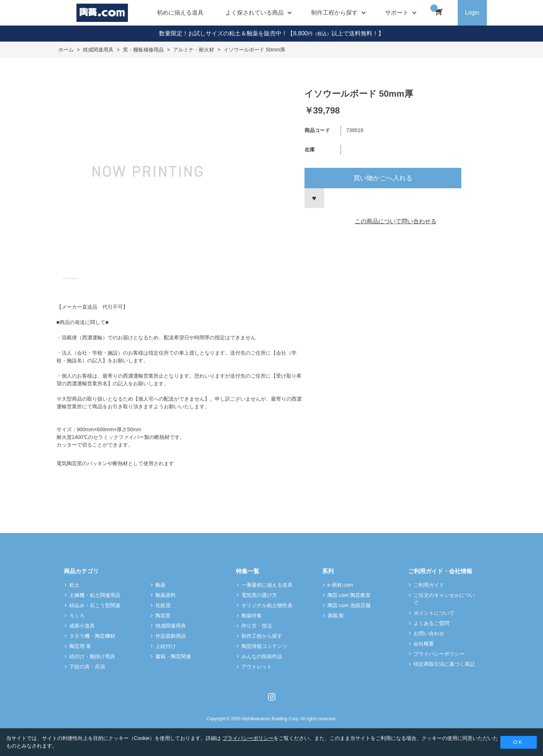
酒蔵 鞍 (336, 616)
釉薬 (160, 585)
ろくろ (77, 616)
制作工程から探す (262, 636)
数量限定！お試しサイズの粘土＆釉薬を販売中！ (223, 33)
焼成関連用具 (171, 626)
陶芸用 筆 (80, 646)
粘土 (74, 585)
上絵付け (166, 646)
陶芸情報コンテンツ (264, 646)
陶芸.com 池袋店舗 (349, 605)
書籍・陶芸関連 (173, 656)
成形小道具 (82, 626)
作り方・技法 (257, 626)
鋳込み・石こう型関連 (95, 605)
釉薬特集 (252, 616)
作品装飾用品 (171, 636)
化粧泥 (163, 605)
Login (472, 13)
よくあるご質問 (431, 623)
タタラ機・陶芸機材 (92, 636)
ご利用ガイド (429, 585)
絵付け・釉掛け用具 (92, 656)
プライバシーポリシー (439, 654)
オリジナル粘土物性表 (267, 605)
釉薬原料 (166, 595)
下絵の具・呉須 (87, 667)
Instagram (272, 697)
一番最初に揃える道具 (267, 585)
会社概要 (424, 644)
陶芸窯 (163, 616)
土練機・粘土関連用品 (95, 595)
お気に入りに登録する (314, 198)
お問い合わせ (429, 633)
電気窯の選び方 (259, 595)
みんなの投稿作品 (262, 656)
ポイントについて (434, 613)
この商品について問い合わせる (396, 221)
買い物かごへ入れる (383, 178)
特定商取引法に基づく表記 (444, 664)
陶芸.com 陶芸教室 (349, 595)
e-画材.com (340, 585)
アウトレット (257, 667)
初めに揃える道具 (180, 13)
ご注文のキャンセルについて (444, 599)
